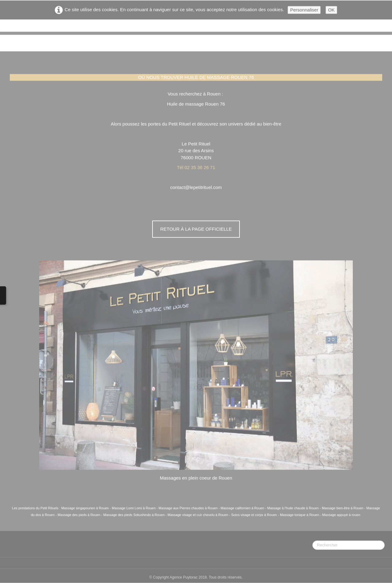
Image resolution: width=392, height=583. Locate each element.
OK (331, 10)
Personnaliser (304, 10)
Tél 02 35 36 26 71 (196, 168)
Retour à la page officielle (196, 229)
